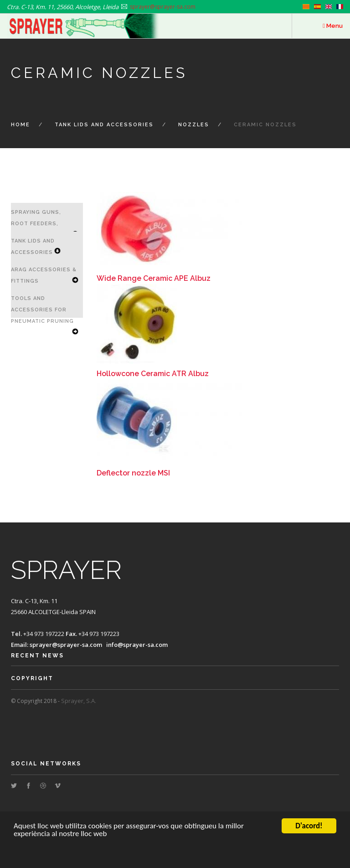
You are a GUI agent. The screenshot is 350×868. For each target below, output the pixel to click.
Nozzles (194, 125)
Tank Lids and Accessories (104, 125)
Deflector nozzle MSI (133, 473)
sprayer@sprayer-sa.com (66, 645)
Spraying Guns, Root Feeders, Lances (36, 224)
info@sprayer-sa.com (137, 645)
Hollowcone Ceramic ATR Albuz (153, 374)
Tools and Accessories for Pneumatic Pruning (42, 310)
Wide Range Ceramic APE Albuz (154, 278)
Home (21, 125)
